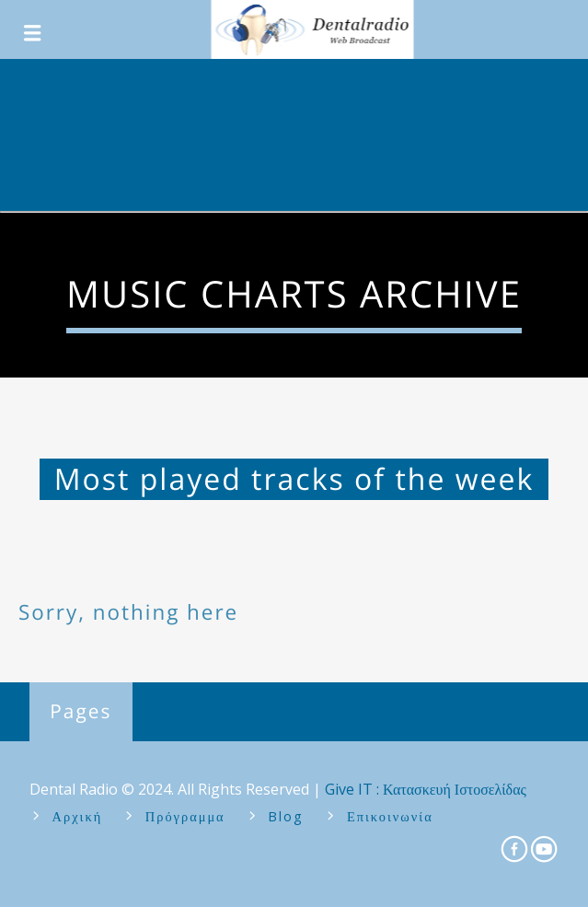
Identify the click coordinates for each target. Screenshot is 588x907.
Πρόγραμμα (185, 816)
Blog (286, 816)
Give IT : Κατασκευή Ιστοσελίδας (426, 789)
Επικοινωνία (390, 816)
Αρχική (78, 816)
